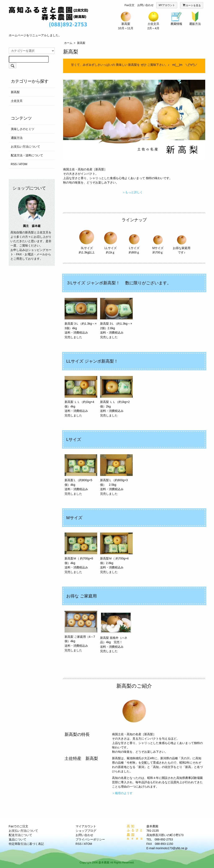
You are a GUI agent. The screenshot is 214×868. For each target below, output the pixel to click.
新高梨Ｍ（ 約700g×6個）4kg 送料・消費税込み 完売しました (81, 553)
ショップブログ (86, 831)
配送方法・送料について (27, 155)
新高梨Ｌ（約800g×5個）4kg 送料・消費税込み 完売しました (81, 475)
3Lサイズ (87, 241)
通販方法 (17, 138)
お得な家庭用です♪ (182, 241)
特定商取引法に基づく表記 (26, 844)
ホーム (68, 43)
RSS (14, 164)
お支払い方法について (25, 147)
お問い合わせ (145, 5)
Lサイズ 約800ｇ (134, 241)
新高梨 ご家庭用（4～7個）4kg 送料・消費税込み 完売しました (81, 631)
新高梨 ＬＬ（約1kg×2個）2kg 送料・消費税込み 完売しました (117, 397)
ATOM (23, 164)
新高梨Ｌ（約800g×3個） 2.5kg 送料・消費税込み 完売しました (117, 475)
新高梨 (81, 43)
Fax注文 (129, 5)
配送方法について (20, 835)
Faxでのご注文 (18, 826)
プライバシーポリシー (90, 839)
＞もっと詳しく (132, 192)
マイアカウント (86, 826)
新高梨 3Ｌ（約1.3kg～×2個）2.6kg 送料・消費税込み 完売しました (117, 318)
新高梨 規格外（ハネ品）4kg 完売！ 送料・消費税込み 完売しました (117, 632)
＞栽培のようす (122, 793)
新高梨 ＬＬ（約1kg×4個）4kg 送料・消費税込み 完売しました (81, 397)
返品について (18, 839)
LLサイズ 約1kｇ (111, 241)
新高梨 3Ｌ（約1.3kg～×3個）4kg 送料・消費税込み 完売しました (81, 318)
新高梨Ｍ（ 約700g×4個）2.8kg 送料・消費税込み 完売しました (117, 553)
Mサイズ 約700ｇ (158, 241)
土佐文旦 (17, 101)
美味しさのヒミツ (23, 129)
